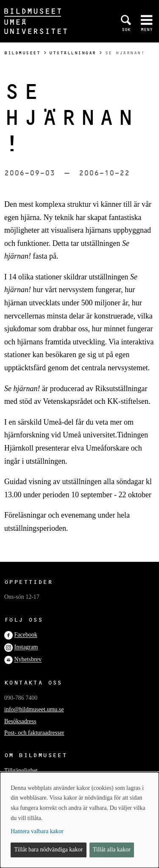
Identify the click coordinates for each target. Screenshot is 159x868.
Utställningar (73, 53)
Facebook (26, 635)
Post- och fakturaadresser (34, 733)
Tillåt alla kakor (112, 850)
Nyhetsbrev (28, 660)
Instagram (26, 647)
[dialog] (79, 820)
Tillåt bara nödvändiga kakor (49, 850)
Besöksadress (20, 721)
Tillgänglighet (21, 771)
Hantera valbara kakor (37, 831)
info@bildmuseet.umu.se (34, 709)
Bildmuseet (22, 53)
